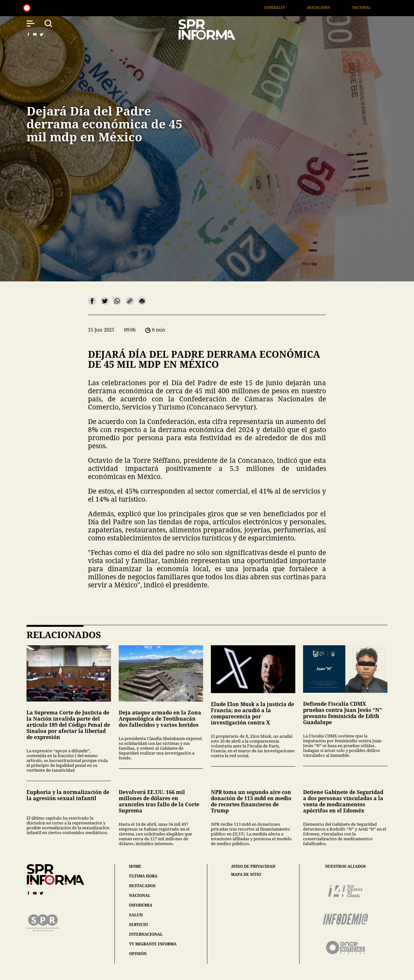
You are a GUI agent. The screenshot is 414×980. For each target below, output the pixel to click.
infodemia (141, 905)
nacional (140, 895)
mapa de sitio (246, 875)
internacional (146, 934)
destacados (142, 886)
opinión (138, 954)
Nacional (374, 7)
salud (136, 915)
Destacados (330, 7)
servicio (138, 925)
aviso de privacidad (253, 866)
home (135, 866)
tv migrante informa (153, 944)
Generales (286, 7)
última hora (143, 876)
